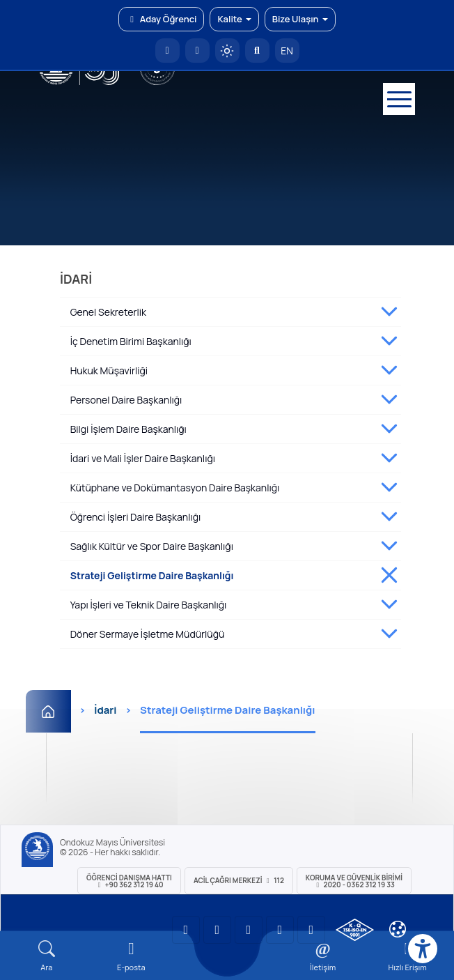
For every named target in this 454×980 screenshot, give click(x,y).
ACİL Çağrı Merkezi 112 (239, 880)
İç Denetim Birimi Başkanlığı (131, 341)
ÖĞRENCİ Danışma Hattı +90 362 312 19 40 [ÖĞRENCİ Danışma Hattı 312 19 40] (129, 881)
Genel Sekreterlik (108, 312)
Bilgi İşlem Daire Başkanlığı (128, 429)
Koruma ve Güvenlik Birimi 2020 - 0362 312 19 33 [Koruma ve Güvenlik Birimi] (354, 881)
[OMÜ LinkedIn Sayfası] (217, 930)
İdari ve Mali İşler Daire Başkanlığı (143, 458)
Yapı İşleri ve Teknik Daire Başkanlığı (149, 605)
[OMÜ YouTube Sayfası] (186, 930)
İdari (105, 710)
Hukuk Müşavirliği (109, 370)
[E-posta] (197, 51)
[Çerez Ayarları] (398, 929)
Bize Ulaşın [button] (300, 19)
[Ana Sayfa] (48, 711)
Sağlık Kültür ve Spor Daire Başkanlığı (152, 546)
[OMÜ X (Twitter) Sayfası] (280, 930)
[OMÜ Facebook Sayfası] (311, 930)
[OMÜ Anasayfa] (167, 51)
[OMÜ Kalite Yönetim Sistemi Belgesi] (355, 930)
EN (287, 51)
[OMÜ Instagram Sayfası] (249, 930)
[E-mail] (132, 956)
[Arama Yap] (257, 51)
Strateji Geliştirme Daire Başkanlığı (152, 575)
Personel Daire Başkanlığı (126, 400)
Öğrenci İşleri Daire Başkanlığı (136, 517)
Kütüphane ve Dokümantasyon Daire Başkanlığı (175, 488)
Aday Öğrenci (161, 19)
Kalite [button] (234, 19)
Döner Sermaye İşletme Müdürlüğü (148, 634)
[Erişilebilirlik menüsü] (423, 949)
